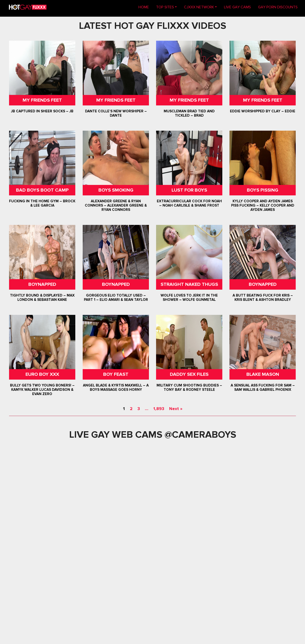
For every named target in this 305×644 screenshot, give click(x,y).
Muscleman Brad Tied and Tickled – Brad (189, 113)
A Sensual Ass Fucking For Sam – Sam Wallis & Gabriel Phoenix (263, 387)
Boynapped (42, 284)
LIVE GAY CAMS (237, 7)
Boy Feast (116, 374)
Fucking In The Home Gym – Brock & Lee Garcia (42, 203)
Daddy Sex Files (189, 374)
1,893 (159, 409)
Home (145, 7)
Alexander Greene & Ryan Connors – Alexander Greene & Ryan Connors (116, 205)
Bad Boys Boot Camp (42, 190)
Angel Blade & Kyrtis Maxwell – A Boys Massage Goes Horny (116, 387)
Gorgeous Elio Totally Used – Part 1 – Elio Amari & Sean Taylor (116, 297)
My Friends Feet (42, 100)
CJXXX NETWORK (199, 7)
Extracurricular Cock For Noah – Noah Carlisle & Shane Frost (189, 203)
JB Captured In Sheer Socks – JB (42, 111)
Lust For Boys (189, 190)
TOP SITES (165, 7)
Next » (176, 409)
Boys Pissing (263, 190)
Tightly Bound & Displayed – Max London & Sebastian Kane (42, 297)
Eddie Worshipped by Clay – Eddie (263, 111)
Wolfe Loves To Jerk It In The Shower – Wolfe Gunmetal (189, 297)
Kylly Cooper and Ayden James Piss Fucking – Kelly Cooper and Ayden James (263, 205)
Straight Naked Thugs (189, 284)
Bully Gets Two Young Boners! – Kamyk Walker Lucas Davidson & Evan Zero (42, 390)
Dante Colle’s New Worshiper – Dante (116, 113)
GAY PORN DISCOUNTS (278, 7)
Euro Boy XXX (42, 374)
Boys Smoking (116, 190)
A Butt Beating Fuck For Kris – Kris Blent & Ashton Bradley (263, 297)
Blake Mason (263, 374)
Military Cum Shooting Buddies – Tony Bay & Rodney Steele (189, 387)
